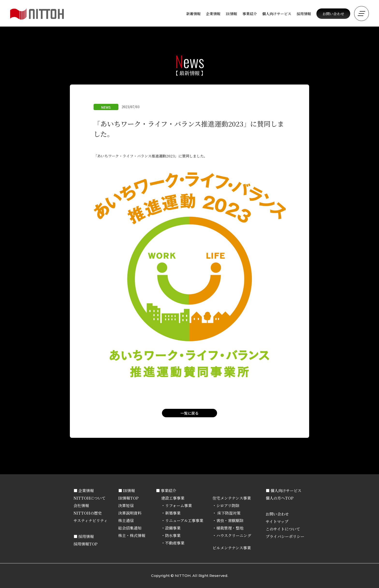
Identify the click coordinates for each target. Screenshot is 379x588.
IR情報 (231, 14)
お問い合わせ (333, 14)
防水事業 (173, 535)
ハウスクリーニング (234, 535)
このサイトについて (283, 529)
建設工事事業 (173, 498)
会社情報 (81, 506)
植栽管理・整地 (230, 528)
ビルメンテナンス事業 (232, 548)
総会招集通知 (130, 528)
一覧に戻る (189, 413)
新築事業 (173, 513)
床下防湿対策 (228, 513)
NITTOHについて (90, 498)
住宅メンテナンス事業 (232, 498)
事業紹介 (250, 14)
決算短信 (126, 506)
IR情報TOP (128, 498)
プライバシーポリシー (285, 536)
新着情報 (193, 14)
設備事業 (173, 528)
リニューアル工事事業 (184, 521)
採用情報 (304, 14)
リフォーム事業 (179, 506)
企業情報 (213, 14)
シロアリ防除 (228, 506)
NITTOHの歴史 (88, 513)
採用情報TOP (85, 544)
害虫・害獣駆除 (230, 521)
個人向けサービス (277, 14)
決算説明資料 (130, 513)
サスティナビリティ (91, 521)
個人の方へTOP (280, 498)
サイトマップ (277, 521)
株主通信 (126, 521)
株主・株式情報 (132, 535)
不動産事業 (175, 543)
